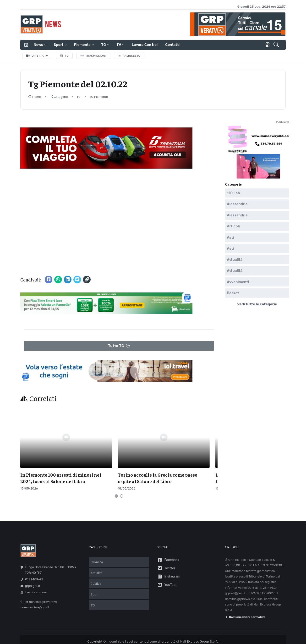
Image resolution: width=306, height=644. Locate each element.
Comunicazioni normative (245, 603)
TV (119, 45)
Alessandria (237, 204)
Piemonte (82, 45)
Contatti (172, 45)
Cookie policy (182, 635)
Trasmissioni (93, 56)
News (38, 45)
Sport (59, 45)
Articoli (233, 226)
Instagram (169, 563)
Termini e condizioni (128, 635)
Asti (230, 237)
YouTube (167, 571)
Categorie (59, 97)
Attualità (235, 260)
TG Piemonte (99, 97)
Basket (233, 293)
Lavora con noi (145, 45)
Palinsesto (129, 56)
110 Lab (233, 193)
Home (35, 97)
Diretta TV (37, 56)
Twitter (166, 555)
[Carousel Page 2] (122, 482)
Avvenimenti (238, 282)
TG (104, 45)
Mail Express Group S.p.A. (199, 628)
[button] (277, 45)
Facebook (168, 547)
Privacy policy (158, 635)
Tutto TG (119, 346)
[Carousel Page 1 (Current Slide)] (116, 482)
